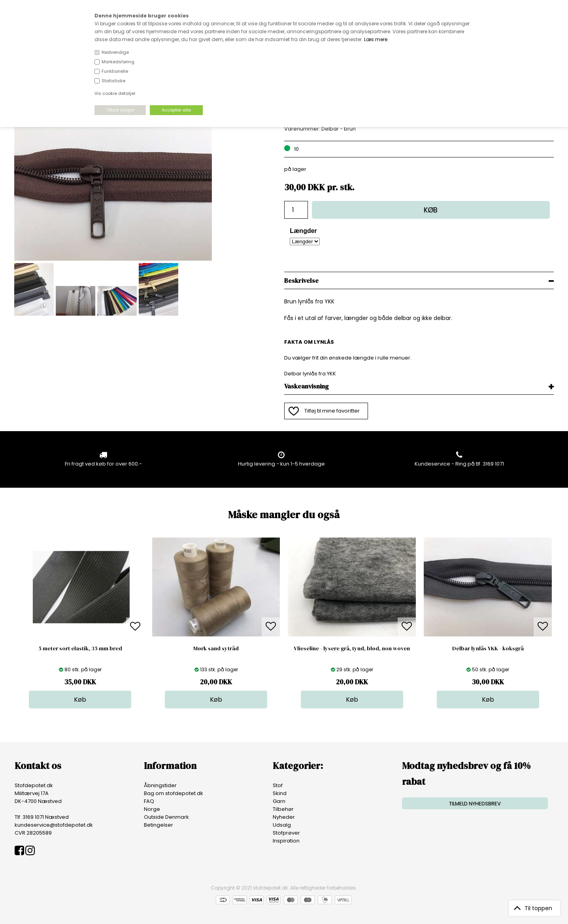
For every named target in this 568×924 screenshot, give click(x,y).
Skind (280, 793)
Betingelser (159, 825)
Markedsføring (118, 62)
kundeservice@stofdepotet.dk (54, 825)
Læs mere (376, 39)
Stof (278, 785)
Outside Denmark (166, 817)
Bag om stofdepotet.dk (174, 793)
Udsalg (282, 825)
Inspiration (286, 841)
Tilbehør (283, 809)
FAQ (149, 801)
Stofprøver (286, 833)
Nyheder (284, 817)
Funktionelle (115, 71)
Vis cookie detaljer (115, 93)
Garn (279, 801)
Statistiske (113, 81)
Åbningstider (160, 785)
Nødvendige (115, 52)
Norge (152, 809)
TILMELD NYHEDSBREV (475, 804)
